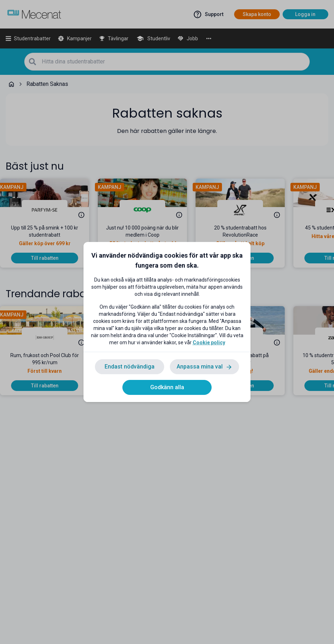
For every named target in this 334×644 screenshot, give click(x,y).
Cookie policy (209, 342)
